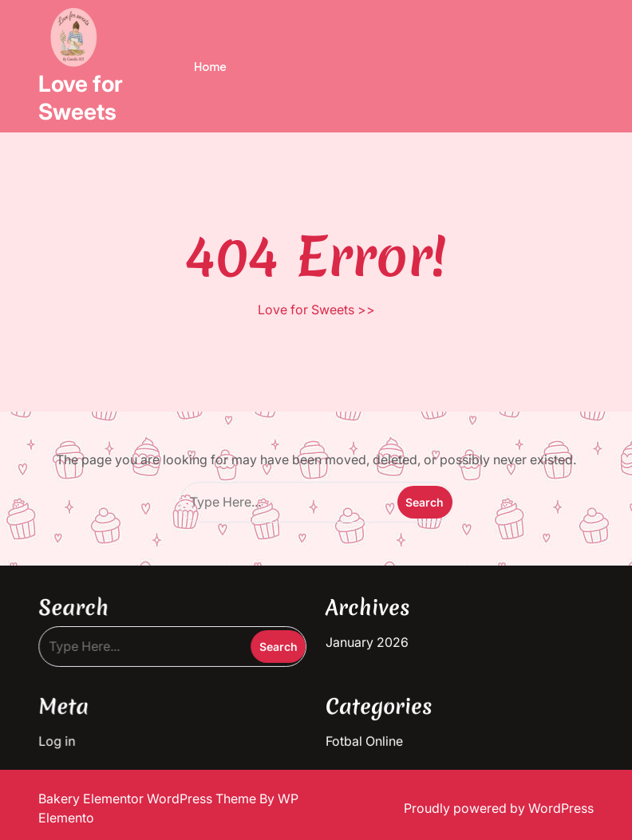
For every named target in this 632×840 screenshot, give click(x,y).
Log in (63, 738)
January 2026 (366, 641)
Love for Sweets (81, 98)
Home (210, 66)
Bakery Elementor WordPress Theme (149, 799)
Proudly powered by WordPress (499, 808)
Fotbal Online (363, 738)
